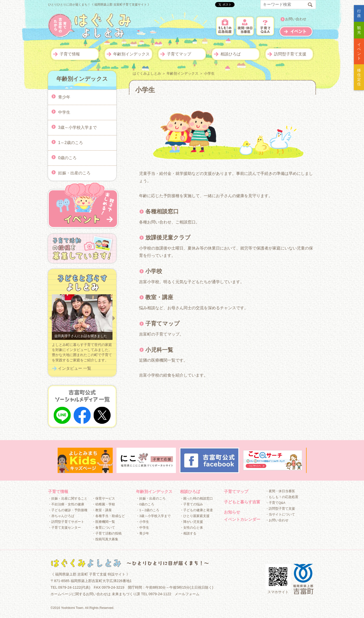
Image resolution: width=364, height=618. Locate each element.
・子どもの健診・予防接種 (68, 510)
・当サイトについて (280, 514)
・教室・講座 (102, 510)
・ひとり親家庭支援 (195, 516)
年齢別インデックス (131, 54)
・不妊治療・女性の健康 (66, 504)
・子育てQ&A (275, 503)
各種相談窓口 (162, 211)
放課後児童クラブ (168, 238)
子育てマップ (179, 54)
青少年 (64, 97)
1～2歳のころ (71, 142)
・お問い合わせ (277, 520)
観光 (359, 30)
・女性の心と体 (191, 528)
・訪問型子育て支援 (280, 509)
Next (114, 318)
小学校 (154, 271)
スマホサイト (278, 579)
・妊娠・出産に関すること (68, 498)
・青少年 (143, 533)
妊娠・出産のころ (74, 173)
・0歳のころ (145, 504)
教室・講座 (159, 297)
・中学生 (143, 528)
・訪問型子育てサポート (66, 522)
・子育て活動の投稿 (107, 533)
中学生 (64, 112)
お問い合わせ (296, 19)
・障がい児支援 (191, 522)
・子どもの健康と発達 (196, 510)
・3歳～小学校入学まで (153, 516)
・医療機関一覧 (104, 522)
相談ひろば (231, 54)
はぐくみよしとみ (147, 73)
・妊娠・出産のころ (151, 498)
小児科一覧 (159, 350)
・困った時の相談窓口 (196, 498)
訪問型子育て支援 (290, 54)
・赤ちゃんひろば (61, 516)
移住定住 (359, 77)
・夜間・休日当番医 (280, 491)
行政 (359, 13)
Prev (50, 318)
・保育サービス (104, 498)
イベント (359, 51)
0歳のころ (67, 158)
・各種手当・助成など (108, 516)
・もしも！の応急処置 (282, 497)
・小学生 (143, 522)
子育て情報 (70, 54)
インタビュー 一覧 (75, 368)
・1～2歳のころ (148, 510)
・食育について (104, 528)
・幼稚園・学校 (104, 504)
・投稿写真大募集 (105, 539)
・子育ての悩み (191, 504)
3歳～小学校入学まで (77, 127)
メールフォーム (187, 594)
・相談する (188, 533)
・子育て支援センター (64, 528)
